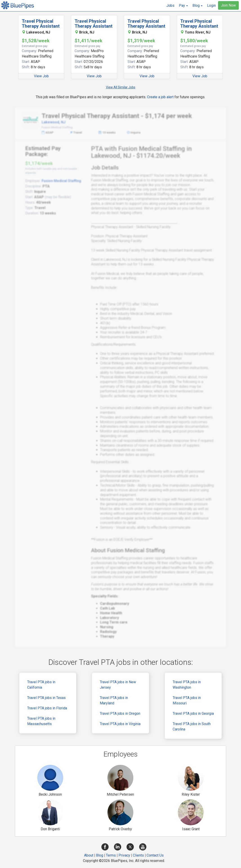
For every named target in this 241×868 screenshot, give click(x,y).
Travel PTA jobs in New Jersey (118, 685)
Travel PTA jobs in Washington (187, 685)
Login (211, 6)
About (89, 855)
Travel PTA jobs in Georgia (193, 713)
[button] (183, 6)
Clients (138, 855)
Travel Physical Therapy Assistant (41, 24)
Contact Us (155, 855)
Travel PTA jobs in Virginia (120, 724)
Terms (111, 855)
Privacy (124, 855)
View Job (41, 76)
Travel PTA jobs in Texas (46, 698)
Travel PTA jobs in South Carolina (192, 727)
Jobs (170, 6)
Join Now (228, 5)
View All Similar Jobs (121, 87)
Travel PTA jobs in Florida (47, 708)
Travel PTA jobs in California (41, 685)
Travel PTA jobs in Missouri (187, 700)
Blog (100, 855)
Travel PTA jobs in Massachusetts (41, 721)
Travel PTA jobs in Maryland (114, 700)
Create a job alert (160, 97)
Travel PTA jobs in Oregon (120, 713)
